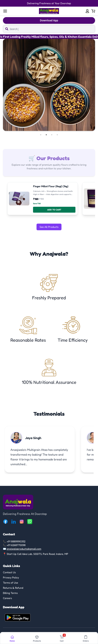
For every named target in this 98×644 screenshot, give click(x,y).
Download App (49, 20)
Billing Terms (10, 593)
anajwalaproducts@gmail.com (24, 549)
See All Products (49, 226)
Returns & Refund (13, 588)
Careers (7, 598)
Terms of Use (10, 583)
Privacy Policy (11, 577)
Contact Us (9, 572)
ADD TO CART (54, 210)
